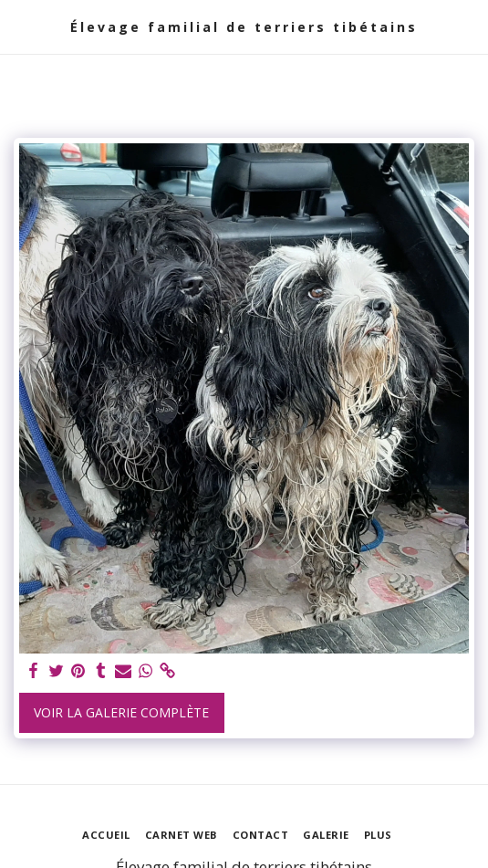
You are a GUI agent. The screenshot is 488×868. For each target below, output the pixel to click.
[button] (20, 26)
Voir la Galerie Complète (121, 712)
